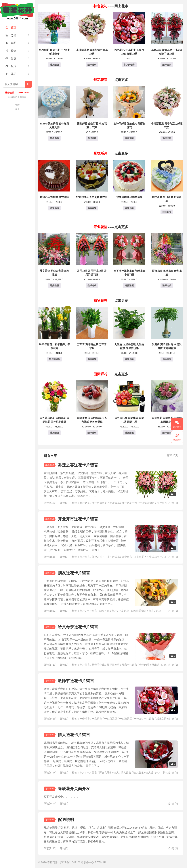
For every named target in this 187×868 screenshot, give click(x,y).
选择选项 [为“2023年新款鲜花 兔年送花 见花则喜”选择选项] (54, 138)
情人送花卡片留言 (74, 735)
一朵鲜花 (97, 719)
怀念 (102, 773)
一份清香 (85, 719)
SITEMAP (100, 862)
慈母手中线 (98, 665)
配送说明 (66, 820)
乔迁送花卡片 (129, 503)
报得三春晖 (113, 665)
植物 (11, 51)
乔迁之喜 (85, 503)
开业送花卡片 (154, 557)
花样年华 (49, 465)
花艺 (11, 74)
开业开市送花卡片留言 (78, 519)
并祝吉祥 (97, 557)
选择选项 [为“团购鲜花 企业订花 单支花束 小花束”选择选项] (92, 138)
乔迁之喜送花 (100, 503)
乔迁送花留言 (147, 503)
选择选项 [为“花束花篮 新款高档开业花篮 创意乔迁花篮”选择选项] (167, 65)
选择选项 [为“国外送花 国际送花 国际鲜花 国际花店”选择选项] (167, 433)
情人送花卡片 (153, 773)
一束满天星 (126, 719)
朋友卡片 (112, 611)
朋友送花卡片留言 (74, 573)
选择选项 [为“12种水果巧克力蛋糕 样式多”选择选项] (92, 208)
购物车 (23, 97)
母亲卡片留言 (129, 665)
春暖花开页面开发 (74, 789)
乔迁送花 (115, 503)
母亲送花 (157, 665)
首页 (11, 27)
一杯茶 (138, 719)
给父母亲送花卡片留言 (78, 627)
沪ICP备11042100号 (71, 862)
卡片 (82, 611)
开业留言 (127, 557)
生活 (11, 66)
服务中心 (89, 862)
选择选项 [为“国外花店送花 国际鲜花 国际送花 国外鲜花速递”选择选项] (54, 433)
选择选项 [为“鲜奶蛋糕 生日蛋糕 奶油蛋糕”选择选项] (167, 212)
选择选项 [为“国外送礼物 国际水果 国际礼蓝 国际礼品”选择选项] (129, 433)
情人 (116, 773)
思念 (109, 773)
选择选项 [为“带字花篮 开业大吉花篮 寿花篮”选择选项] (54, 286)
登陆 (17, 105)
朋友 (102, 611)
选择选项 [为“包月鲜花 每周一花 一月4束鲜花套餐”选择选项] (54, 65)
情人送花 (138, 773)
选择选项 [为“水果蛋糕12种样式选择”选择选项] (129, 208)
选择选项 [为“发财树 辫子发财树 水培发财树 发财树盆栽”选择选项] (167, 359)
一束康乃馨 (111, 719)
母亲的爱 (144, 665)
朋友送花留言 (139, 611)
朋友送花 (124, 611)
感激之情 (161, 719)
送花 (158, 611)
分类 (11, 35)
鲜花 (11, 43)
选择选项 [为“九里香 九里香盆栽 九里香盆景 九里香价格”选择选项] (129, 359)
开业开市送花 (112, 557)
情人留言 (126, 773)
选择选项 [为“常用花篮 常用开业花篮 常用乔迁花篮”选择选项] (92, 286)
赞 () (173, 503)
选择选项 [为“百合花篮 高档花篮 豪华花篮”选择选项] (167, 286)
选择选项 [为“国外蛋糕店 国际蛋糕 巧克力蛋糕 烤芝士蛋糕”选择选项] (92, 433)
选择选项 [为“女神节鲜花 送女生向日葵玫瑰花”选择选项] (129, 138)
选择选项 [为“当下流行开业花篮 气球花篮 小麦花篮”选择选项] (129, 286)
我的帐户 (13, 97)
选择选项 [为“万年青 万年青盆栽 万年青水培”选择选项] (92, 359)
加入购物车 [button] (129, 65)
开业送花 (139, 557)
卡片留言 (162, 503)
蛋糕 (11, 58)
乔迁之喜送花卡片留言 (78, 465)
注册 (17, 109)
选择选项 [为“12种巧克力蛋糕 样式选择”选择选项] (54, 208)
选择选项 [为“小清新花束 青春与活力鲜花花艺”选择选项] (92, 65)
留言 (151, 611)
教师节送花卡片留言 (76, 681)
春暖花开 (17, 11)
